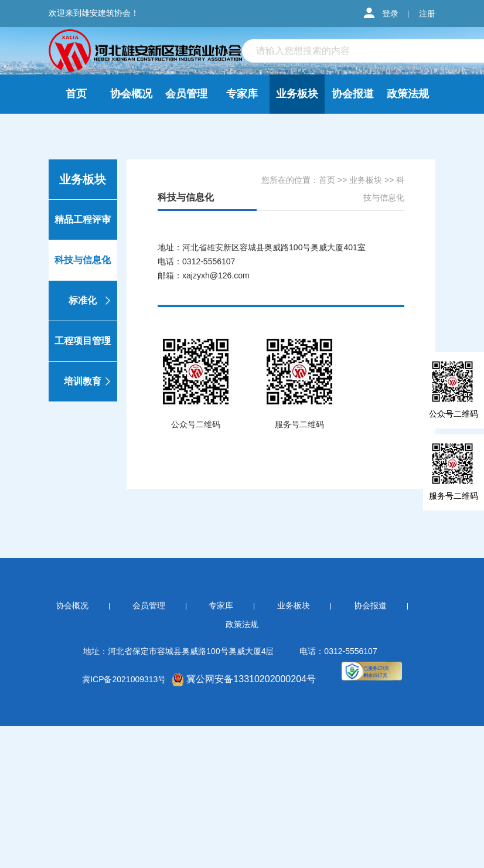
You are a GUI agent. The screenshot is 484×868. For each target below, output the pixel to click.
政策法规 (408, 94)
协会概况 (131, 94)
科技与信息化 (84, 260)
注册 (427, 13)
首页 (76, 94)
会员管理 (186, 94)
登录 (390, 13)
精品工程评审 (84, 220)
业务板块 (297, 94)
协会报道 (353, 94)
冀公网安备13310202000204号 (244, 679)
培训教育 (89, 382)
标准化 (91, 301)
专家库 (242, 94)
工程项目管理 (84, 341)
